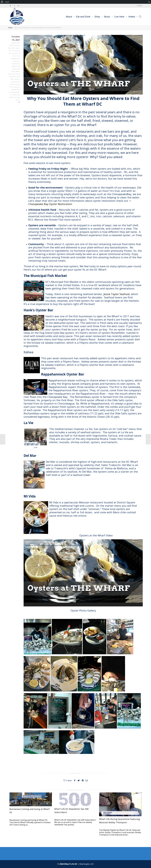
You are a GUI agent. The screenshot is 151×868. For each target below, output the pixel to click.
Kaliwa (28, 352)
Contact (139, 6)
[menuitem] (2, 2)
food (10, 74)
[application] (83, 573)
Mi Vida (17, 56)
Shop (98, 17)
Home (14, 51)
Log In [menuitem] (7, 2)
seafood (14, 90)
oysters (12, 84)
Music (107, 17)
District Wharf (15, 71)
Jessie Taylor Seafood (116, 294)
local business (15, 82)
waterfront (16, 95)
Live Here (120, 17)
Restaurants (16, 64)
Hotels (132, 17)
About (69, 17)
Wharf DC (13, 97)
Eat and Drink (84, 17)
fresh (14, 74)
